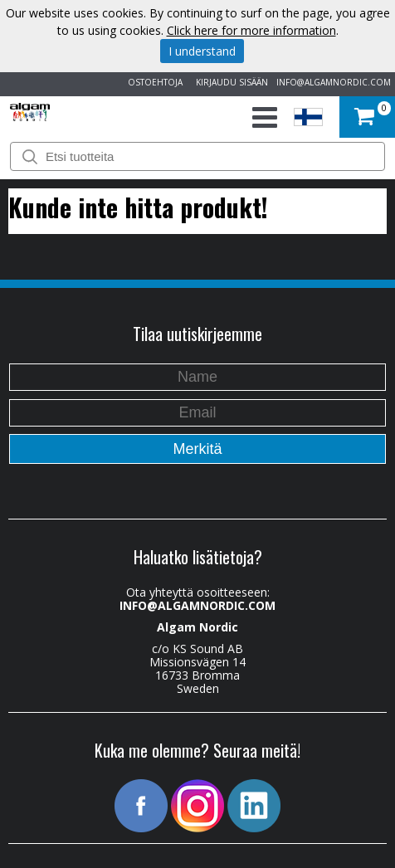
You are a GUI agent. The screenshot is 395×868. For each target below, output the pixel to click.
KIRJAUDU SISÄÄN (229, 82)
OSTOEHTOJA (153, 82)
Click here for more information (251, 30)
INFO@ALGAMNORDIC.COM (334, 82)
